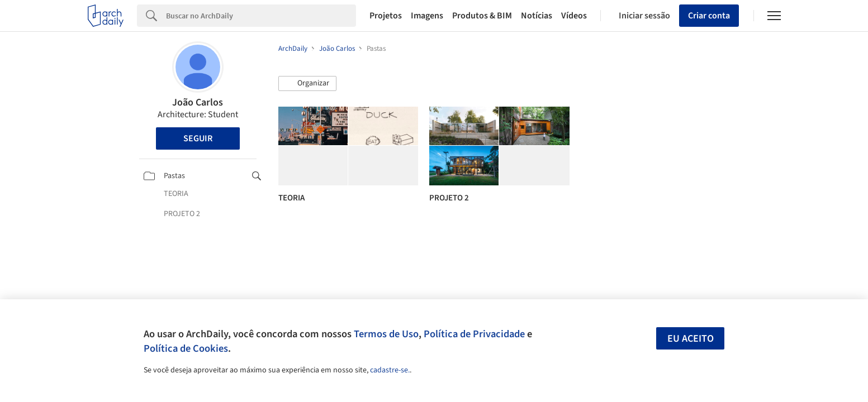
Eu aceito (691, 339)
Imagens (427, 16)
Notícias (537, 16)
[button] (307, 84)
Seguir (198, 138)
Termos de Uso (386, 334)
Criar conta (709, 16)
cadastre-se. (390, 370)
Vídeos (574, 16)
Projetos (386, 16)
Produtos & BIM (482, 16)
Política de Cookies (186, 348)
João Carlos (198, 102)
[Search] (261, 16)
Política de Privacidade (474, 334)
